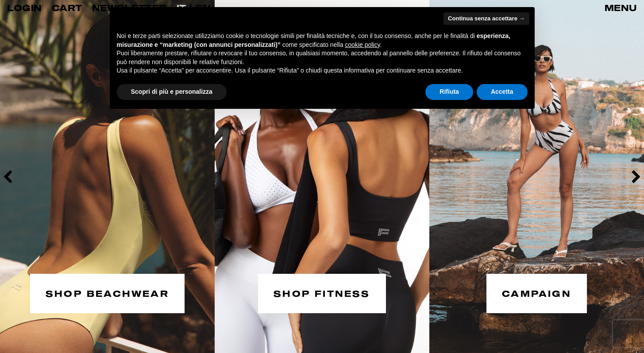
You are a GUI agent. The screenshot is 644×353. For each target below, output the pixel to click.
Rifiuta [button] (449, 92)
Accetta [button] (502, 92)
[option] (107, 176)
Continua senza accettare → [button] (486, 18)
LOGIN (25, 8)
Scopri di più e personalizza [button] (172, 92)
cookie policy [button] (362, 45)
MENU (621, 8)
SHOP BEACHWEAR (107, 293)
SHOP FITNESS (322, 293)
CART (67, 8)
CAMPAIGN (537, 293)
